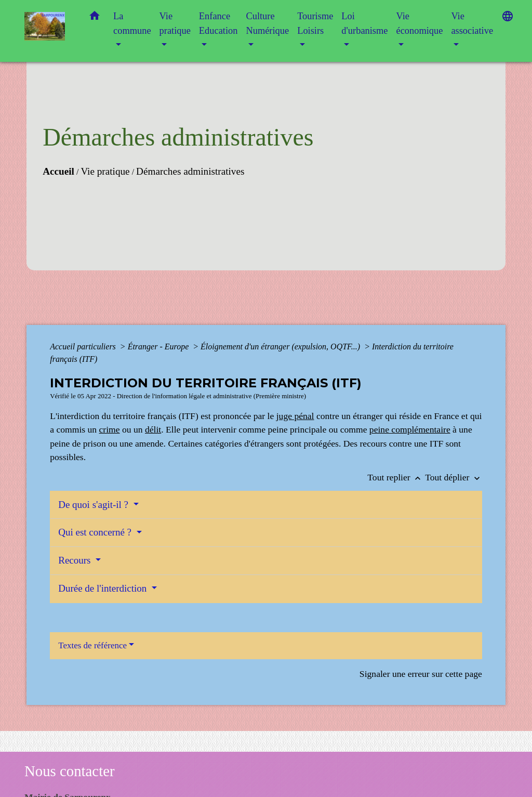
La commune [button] (132, 23)
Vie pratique (105, 171)
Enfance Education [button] (218, 23)
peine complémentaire (410, 429)
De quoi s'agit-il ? (95, 505)
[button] (95, 18)
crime (110, 429)
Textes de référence (92, 645)
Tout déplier (454, 477)
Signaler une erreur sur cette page (421, 674)
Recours (76, 560)
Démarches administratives (190, 171)
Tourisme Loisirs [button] (315, 23)
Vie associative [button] (472, 23)
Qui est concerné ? (96, 532)
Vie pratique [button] (175, 23)
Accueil (58, 171)
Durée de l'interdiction (104, 588)
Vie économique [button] (419, 23)
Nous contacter (70, 771)
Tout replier (396, 477)
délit (153, 429)
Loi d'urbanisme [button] (364, 23)
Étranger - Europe (159, 347)
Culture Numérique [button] (267, 23)
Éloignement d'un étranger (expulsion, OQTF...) (281, 347)
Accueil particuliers (84, 347)
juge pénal (295, 416)
